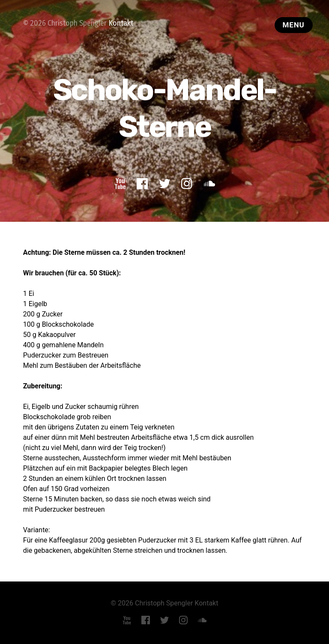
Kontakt (121, 23)
